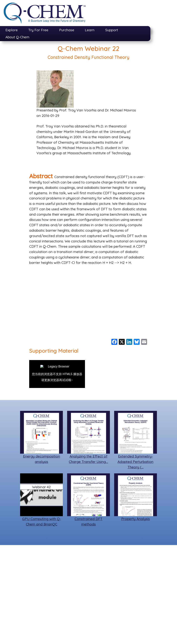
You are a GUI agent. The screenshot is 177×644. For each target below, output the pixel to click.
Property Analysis (136, 519)
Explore (12, 30)
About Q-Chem (17, 37)
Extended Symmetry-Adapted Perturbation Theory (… (135, 462)
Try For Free (38, 30)
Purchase (67, 30)
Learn (90, 30)
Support (112, 30)
